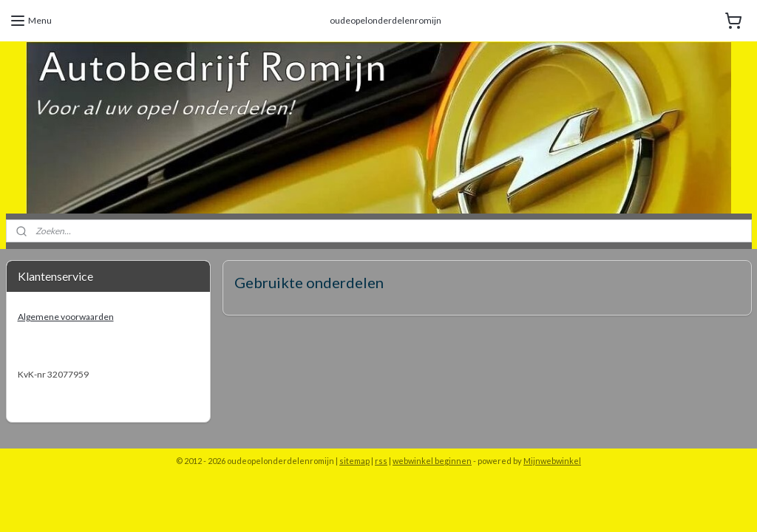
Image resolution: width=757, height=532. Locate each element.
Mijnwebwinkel (552, 461)
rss (381, 461)
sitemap (354, 461)
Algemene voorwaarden (66, 317)
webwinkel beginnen (432, 461)
